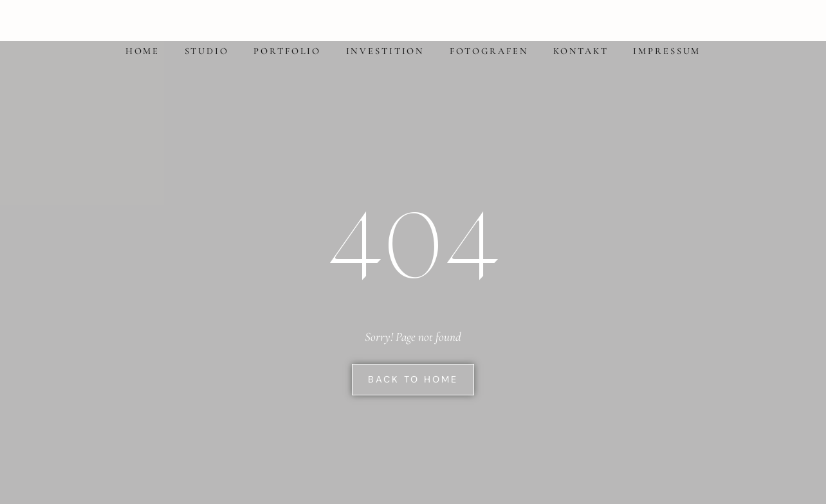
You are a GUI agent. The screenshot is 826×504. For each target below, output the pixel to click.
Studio (207, 51)
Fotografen (489, 51)
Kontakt (581, 51)
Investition (386, 51)
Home (143, 51)
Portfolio (287, 51)
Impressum (667, 51)
